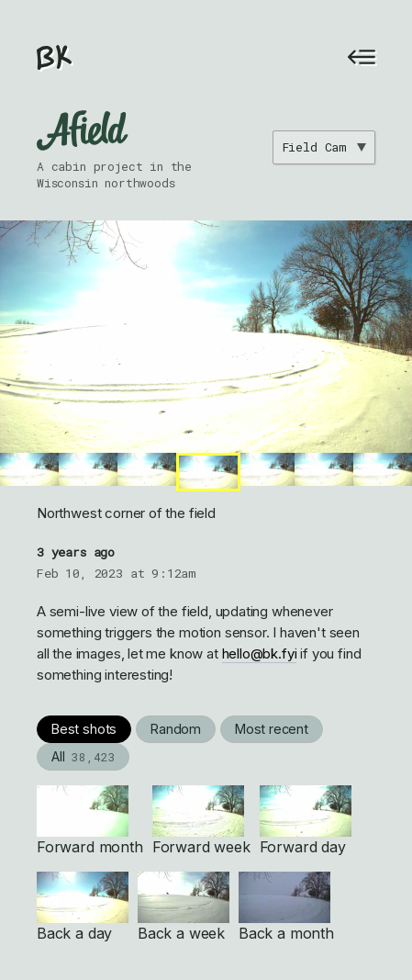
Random (176, 729)
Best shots (84, 729)
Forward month (90, 821)
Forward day (306, 821)
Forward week (201, 821)
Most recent (272, 729)
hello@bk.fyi (260, 653)
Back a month (286, 907)
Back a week (184, 907)
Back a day (83, 907)
